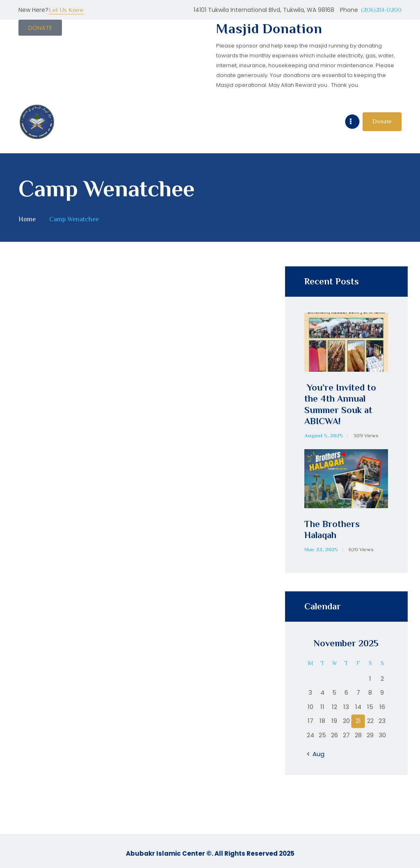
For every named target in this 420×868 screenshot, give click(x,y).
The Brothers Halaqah (332, 530)
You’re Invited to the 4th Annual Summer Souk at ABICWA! (340, 404)
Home (27, 219)
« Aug (316, 754)
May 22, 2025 (321, 549)
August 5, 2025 (324, 435)
